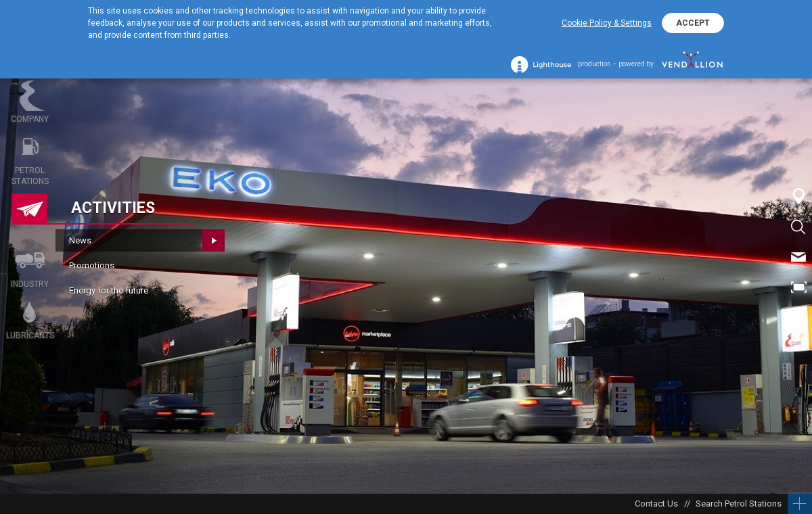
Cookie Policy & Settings (607, 23)
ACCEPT (693, 23)
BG (798, 318)
